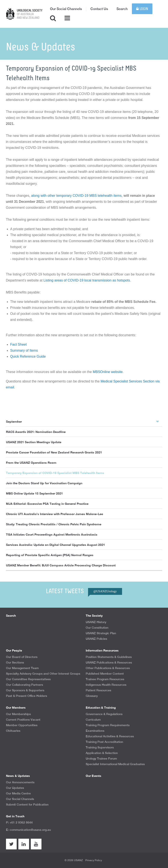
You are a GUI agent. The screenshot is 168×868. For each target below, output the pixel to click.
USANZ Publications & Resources (109, 662)
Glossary (92, 696)
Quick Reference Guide (28, 356)
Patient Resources (98, 690)
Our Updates (15, 788)
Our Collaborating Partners (24, 685)
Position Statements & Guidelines (109, 657)
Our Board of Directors (22, 657)
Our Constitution (97, 628)
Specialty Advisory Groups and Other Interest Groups (43, 674)
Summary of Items (24, 350)
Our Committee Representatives (28, 679)
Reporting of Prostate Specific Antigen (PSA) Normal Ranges (50, 555)
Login (142, 9)
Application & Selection (102, 753)
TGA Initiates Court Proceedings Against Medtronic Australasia (52, 534)
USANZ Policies (96, 639)
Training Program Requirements (108, 725)
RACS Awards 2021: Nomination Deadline (36, 432)
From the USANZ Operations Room (31, 463)
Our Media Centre (18, 793)
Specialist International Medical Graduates (115, 764)
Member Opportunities (22, 725)
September (83, 421)
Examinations (95, 731)
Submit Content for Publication (27, 804)
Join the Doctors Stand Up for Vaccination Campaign (44, 483)
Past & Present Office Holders (27, 696)
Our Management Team (22, 668)
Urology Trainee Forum (101, 758)
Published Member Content (105, 674)
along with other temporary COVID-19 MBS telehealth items (76, 196)
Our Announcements (20, 782)
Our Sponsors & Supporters (25, 690)
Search (122, 9)
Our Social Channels (66, 9)
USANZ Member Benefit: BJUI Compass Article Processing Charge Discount (61, 565)
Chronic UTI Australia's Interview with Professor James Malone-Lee (55, 514)
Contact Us (99, 9)
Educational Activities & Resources (110, 736)
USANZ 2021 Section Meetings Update (34, 442)
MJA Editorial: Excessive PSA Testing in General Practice (47, 504)
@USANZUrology (105, 591)
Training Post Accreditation (104, 742)
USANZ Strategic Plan (101, 633)
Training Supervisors (100, 747)
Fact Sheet (18, 344)
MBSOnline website (108, 372)
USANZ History (96, 622)
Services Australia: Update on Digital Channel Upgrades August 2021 (55, 545)
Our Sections (15, 662)
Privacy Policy (94, 860)
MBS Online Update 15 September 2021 (34, 493)
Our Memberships (18, 714)
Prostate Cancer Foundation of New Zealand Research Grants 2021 (54, 452)
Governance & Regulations (104, 714)
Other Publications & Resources (108, 668)
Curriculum (93, 720)
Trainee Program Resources (105, 679)
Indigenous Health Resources (106, 685)
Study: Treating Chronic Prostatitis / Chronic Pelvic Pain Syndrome (54, 524)
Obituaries (13, 731)
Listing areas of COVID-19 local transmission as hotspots (87, 280)
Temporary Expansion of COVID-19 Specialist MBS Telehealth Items (55, 473)
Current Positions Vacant (23, 720)
